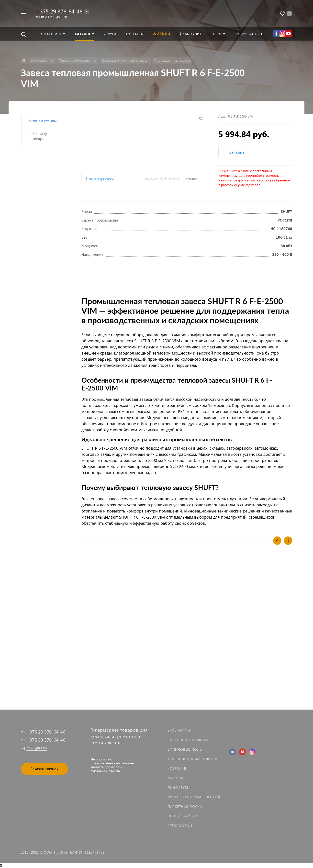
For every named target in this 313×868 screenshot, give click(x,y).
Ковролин (178, 768)
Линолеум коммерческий (194, 797)
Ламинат (176, 778)
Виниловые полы (185, 749)
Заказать (237, 152)
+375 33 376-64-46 (46, 740)
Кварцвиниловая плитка (192, 759)
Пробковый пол (184, 816)
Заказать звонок (44, 769)
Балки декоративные (188, 740)
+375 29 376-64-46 (59, 11)
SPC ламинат (180, 730)
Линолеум (178, 787)
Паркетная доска (185, 807)
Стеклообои (180, 826)
